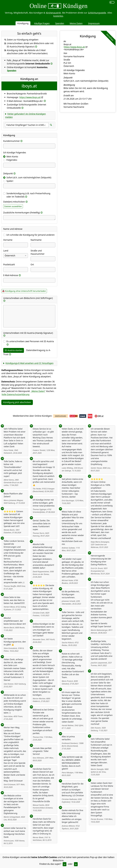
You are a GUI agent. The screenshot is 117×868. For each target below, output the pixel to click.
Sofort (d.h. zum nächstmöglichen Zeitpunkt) (29, 177)
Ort (32, 264)
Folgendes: (12, 160)
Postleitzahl (9, 264)
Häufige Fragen (42, 23)
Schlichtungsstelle (97, 13)
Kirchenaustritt (53, 13)
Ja (65, 864)
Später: (10, 181)
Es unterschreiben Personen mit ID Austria (30, 341)
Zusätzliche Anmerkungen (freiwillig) (22, 213)
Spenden (60, 23)
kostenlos (58, 16)
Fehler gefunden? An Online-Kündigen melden (25, 115)
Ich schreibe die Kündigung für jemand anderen (31, 235)
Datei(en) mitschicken (14, 202)
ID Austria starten (14, 350)
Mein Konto (12, 157)
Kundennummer (12, 141)
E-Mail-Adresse (11, 275)
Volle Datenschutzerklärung (15, 394)
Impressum (94, 23)
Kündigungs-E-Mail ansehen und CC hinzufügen (29, 363)
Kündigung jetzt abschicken (17, 402)
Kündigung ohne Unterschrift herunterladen (25, 291)
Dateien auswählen (13, 206)
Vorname (8, 240)
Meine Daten (76, 23)
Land (6, 251)
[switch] (112, 2)
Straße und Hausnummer (38, 252)
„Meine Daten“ (38, 391)
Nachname (36, 240)
